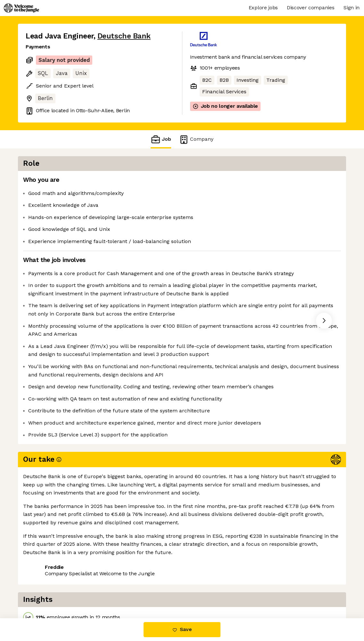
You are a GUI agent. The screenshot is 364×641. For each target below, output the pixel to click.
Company (196, 139)
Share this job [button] (43, 591)
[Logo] (21, 8)
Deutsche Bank (124, 36)
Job (161, 139)
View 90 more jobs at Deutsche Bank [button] (116, 591)
